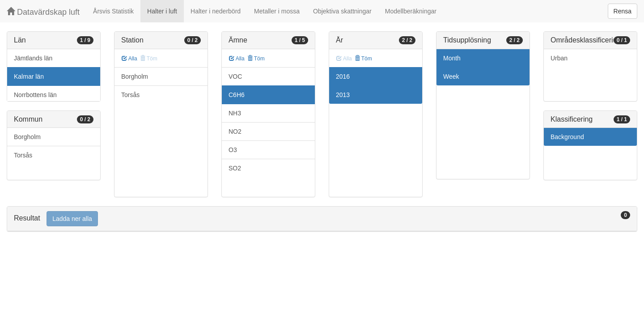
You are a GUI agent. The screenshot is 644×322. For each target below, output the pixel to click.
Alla (129, 59)
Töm (256, 59)
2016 (343, 76)
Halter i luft (162, 11)
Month (452, 58)
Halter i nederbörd (216, 11)
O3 (233, 150)
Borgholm (27, 137)
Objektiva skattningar (342, 11)
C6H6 (237, 95)
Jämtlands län (33, 58)
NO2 (235, 131)
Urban (559, 58)
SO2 (235, 168)
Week (451, 76)
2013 (343, 95)
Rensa (623, 11)
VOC (235, 76)
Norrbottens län (35, 95)
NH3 (235, 113)
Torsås (23, 155)
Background (567, 137)
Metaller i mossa (277, 11)
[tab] (322, 219)
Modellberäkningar (411, 11)
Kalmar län (29, 76)
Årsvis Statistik (113, 11)
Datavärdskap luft (43, 12)
